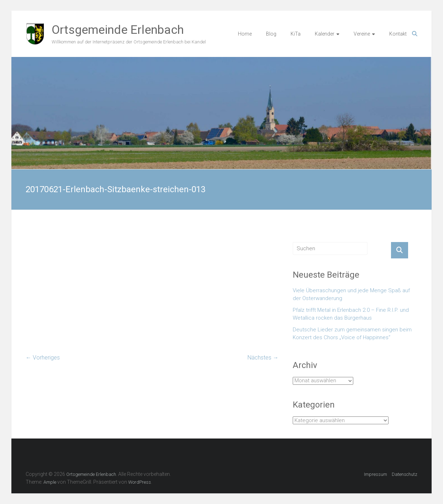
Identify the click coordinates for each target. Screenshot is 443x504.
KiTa (296, 34)
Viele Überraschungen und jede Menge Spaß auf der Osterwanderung (351, 295)
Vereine (362, 34)
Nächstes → (263, 358)
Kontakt (398, 34)
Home (245, 34)
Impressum (376, 474)
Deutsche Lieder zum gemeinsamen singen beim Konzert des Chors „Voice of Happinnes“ (352, 334)
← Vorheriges (43, 358)
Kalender (325, 34)
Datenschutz (405, 474)
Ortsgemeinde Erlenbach (118, 30)
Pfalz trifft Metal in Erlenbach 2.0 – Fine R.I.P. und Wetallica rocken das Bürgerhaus (351, 314)
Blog (271, 34)
